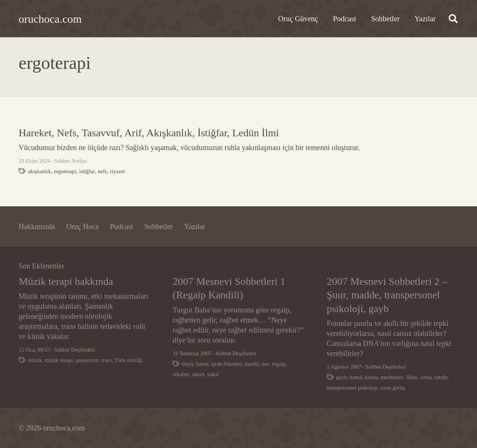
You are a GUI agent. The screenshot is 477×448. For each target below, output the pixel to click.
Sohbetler (159, 226)
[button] (453, 19)
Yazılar (195, 226)
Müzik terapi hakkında (66, 281)
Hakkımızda (37, 226)
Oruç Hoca (83, 226)
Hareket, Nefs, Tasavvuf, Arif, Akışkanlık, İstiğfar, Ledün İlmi (149, 133)
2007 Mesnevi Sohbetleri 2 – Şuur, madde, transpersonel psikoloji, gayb (387, 295)
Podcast (121, 226)
